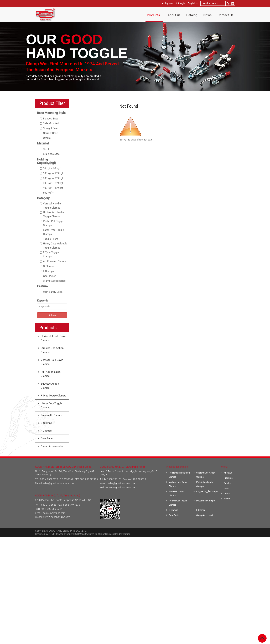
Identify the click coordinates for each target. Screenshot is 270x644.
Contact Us (225, 15)
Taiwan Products (65, 534)
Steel (44, 149)
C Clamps (47, 266)
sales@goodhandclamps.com (59, 483)
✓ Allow (135, 547)
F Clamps (47, 271)
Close (135, 539)
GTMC (52, 534)
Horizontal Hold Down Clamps (54, 338)
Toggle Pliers (49, 239)
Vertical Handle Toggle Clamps (50, 206)
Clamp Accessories (53, 281)
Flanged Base (49, 119)
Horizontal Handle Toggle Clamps (52, 214)
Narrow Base (49, 133)
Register (167, 3)
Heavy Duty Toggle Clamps (51, 405)
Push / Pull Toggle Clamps (52, 223)
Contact (228, 493)
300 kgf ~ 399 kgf (51, 183)
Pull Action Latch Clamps (51, 374)
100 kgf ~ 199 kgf (51, 173)
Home (227, 499)
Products (154, 15)
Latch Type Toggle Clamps (52, 232)
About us (174, 15)
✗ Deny (135, 552)
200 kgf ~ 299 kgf (51, 178)
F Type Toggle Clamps (49, 254)
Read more (121, 576)
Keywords (43, 301)
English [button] (193, 3)
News (207, 15)
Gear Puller (48, 276)
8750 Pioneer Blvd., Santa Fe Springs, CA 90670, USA (63, 500)
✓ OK (180, 642)
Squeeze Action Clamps (50, 386)
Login (180, 3)
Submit (52, 315)
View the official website (143, 576)
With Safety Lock (51, 292)
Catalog (192, 15)
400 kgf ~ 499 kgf (51, 188)
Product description (177, 467)
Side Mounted (49, 123)
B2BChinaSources (104, 534)
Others (45, 138)
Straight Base (49, 128)
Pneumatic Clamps (52, 415)
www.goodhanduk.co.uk (122, 487)
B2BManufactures (84, 534)
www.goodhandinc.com (57, 517)
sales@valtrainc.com (54, 513)
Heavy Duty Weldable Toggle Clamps (53, 246)
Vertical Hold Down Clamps (52, 362)
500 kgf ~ (47, 193)
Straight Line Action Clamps (52, 350)
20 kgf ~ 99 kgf (50, 168)
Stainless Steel (50, 154)
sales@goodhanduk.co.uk (121, 483)
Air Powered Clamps (53, 261)
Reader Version (122, 534)
